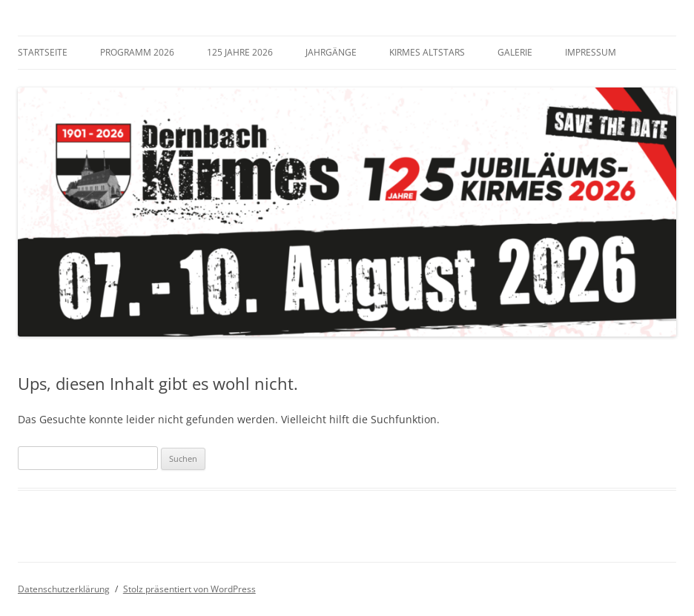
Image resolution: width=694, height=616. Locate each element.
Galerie (515, 52)
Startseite (43, 52)
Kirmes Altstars (427, 52)
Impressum (591, 52)
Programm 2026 (137, 52)
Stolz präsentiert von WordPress (189, 589)
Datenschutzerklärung (64, 589)
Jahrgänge (331, 52)
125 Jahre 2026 (240, 52)
